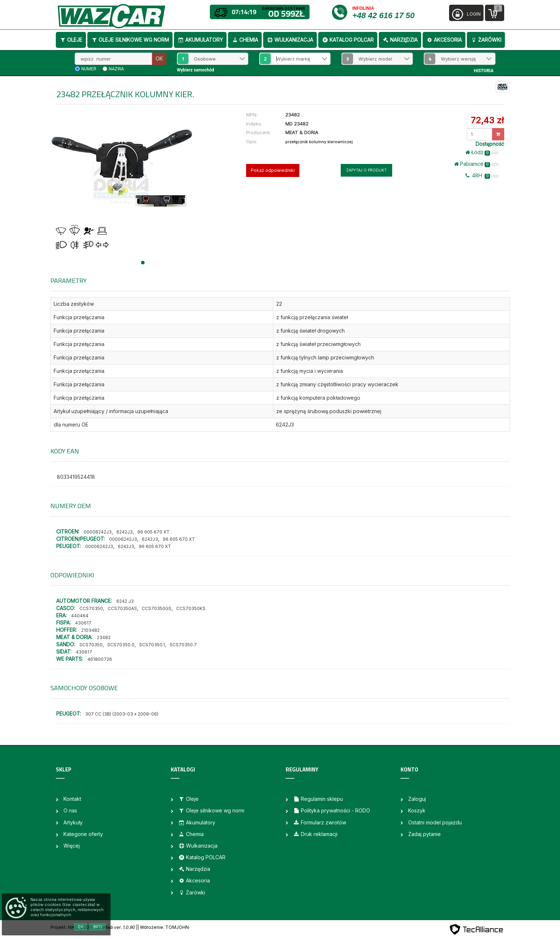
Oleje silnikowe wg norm (130, 40)
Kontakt (72, 799)
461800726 (100, 659)
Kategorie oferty (83, 834)
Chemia (245, 40)
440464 (80, 616)
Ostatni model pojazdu (435, 822)
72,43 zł (487, 120)
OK (159, 59)
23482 (104, 637)
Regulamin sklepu (318, 799)
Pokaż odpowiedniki (273, 170)
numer (89, 69)
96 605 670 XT (154, 532)
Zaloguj (417, 799)
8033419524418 (76, 477)
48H (482, 176)
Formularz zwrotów (320, 822)
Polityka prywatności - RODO (332, 810)
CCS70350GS (157, 608)
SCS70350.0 (121, 645)
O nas (70, 810)
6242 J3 (125, 601)
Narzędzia (400, 40)
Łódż (482, 152)
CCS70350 (91, 608)
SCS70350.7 (183, 645)
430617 (83, 623)
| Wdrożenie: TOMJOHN (163, 927)
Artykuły (73, 822)
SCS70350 (91, 645)
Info (98, 927)
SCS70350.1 (152, 645)
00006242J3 (98, 532)
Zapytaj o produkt (366, 170)
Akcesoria (444, 40)
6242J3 (125, 532)
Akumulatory (200, 40)
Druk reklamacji (315, 834)
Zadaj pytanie (424, 834)
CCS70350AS (122, 608)
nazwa (116, 69)
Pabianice (476, 164)
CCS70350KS (191, 608)
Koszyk (417, 810)
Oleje (71, 40)
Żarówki (486, 40)
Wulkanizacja (290, 40)
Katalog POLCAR (348, 40)
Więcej (72, 846)
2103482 (90, 630)
